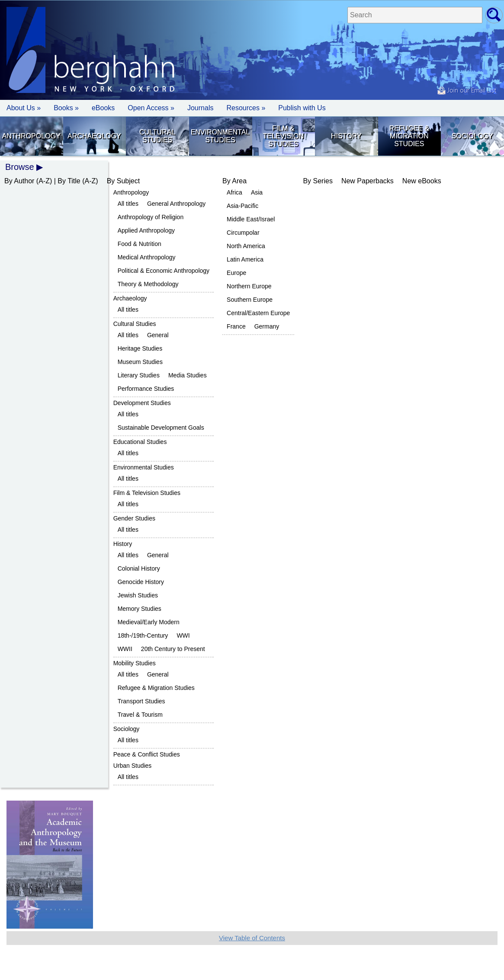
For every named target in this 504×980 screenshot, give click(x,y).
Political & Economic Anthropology (164, 271)
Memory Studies (140, 609)
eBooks (103, 108)
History (346, 136)
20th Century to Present (173, 649)
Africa (234, 192)
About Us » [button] (24, 108)
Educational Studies (140, 442)
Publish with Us (302, 108)
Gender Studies (134, 518)
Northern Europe (249, 286)
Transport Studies (141, 701)
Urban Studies (133, 766)
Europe (236, 273)
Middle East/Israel (251, 219)
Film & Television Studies (283, 136)
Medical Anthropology (147, 257)
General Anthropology (176, 204)
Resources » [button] (246, 108)
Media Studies (188, 375)
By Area (234, 181)
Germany (267, 326)
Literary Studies (139, 375)
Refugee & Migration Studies (409, 136)
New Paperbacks (368, 181)
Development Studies (142, 403)
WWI (183, 635)
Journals (200, 108)
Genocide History (141, 582)
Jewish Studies (138, 595)
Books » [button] (66, 108)
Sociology (472, 136)
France (236, 326)
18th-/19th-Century (143, 635)
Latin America (245, 259)
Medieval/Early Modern (149, 622)
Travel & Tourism (140, 715)
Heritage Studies (140, 348)
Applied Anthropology (146, 230)
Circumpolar (243, 233)
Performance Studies (146, 389)
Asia (257, 192)
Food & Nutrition (140, 244)
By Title (69, 181)
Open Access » (151, 108)
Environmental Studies (220, 136)
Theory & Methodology (148, 284)
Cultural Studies (157, 136)
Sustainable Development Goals (161, 428)
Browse (20, 167)
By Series (318, 181)
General (158, 335)
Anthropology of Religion (151, 217)
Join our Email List (467, 91)
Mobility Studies (135, 663)
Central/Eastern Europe (258, 313)
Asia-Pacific (242, 206)
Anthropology (31, 136)
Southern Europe (250, 300)
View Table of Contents (252, 938)
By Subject (123, 181)
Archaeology (94, 136)
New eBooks (422, 181)
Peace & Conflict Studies (147, 754)
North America (246, 246)
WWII (125, 649)
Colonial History (139, 568)
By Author (19, 181)
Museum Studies (140, 362)
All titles (128, 204)
